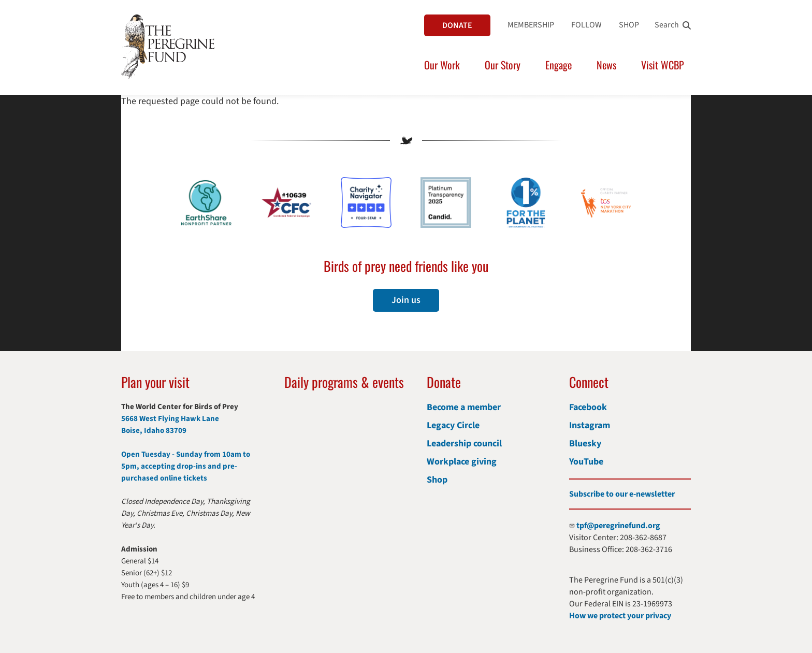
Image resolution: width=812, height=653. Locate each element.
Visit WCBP (663, 65)
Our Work (442, 65)
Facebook (588, 407)
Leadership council (464, 444)
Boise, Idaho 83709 (154, 431)
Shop (437, 480)
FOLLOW (586, 25)
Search (667, 25)
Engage (559, 65)
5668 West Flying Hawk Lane (170, 419)
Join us (406, 300)
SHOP (629, 25)
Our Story (503, 65)
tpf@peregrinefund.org (618, 526)
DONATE (457, 25)
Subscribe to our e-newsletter (622, 494)
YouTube (586, 462)
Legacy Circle (453, 425)
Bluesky (585, 444)
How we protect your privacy (620, 616)
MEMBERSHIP (531, 25)
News (606, 65)
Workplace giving (462, 462)
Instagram (590, 425)
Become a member (464, 407)
